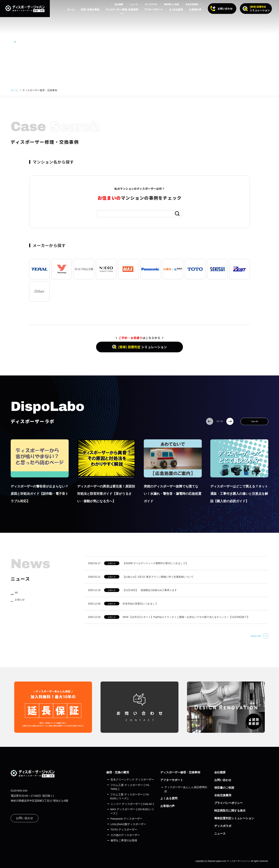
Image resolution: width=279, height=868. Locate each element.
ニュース (134, 4)
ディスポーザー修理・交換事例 (122, 10)
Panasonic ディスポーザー (126, 819)
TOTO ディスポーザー (124, 829)
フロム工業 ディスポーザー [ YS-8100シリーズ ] (130, 796)
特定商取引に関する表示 (230, 811)
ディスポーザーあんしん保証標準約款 (186, 789)
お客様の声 (195, 10)
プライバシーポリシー (228, 803)
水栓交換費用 (192, 4)
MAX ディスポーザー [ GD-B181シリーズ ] (132, 811)
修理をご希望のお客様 (124, 840)
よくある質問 (176, 10)
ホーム (71, 10)
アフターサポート (154, 10)
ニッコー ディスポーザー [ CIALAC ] (132, 804)
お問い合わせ (25, 818)
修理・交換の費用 (90, 10)
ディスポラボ (151, 4)
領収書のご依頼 (171, 4)
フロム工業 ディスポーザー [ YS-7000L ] (130, 787)
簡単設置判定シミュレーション (234, 818)
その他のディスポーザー (125, 835)
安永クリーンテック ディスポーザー (132, 779)
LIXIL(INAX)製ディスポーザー (128, 824)
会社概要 (119, 4)
